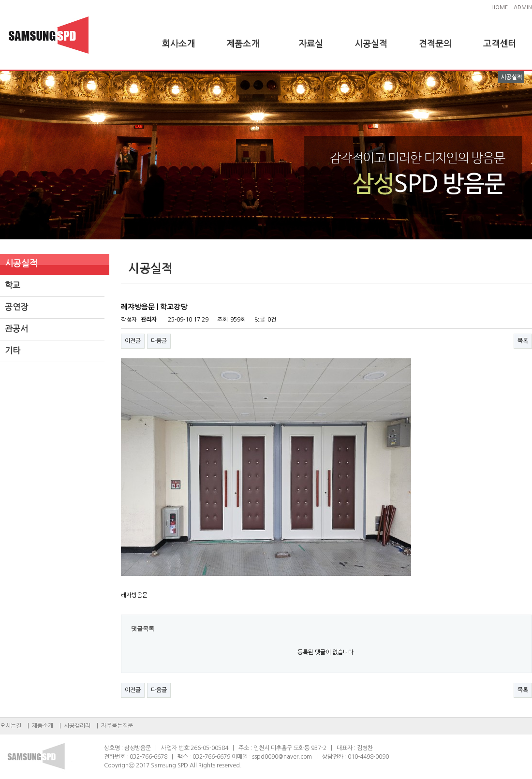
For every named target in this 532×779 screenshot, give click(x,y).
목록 (523, 341)
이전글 (133, 341)
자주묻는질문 (117, 726)
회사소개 (178, 44)
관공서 (16, 329)
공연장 (16, 307)
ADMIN (523, 7)
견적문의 (435, 44)
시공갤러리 (77, 726)
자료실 (311, 44)
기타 (13, 350)
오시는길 (11, 726)
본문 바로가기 (0, 0)
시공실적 (371, 44)
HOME (500, 7)
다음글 (159, 341)
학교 (13, 285)
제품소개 (243, 44)
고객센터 (500, 44)
